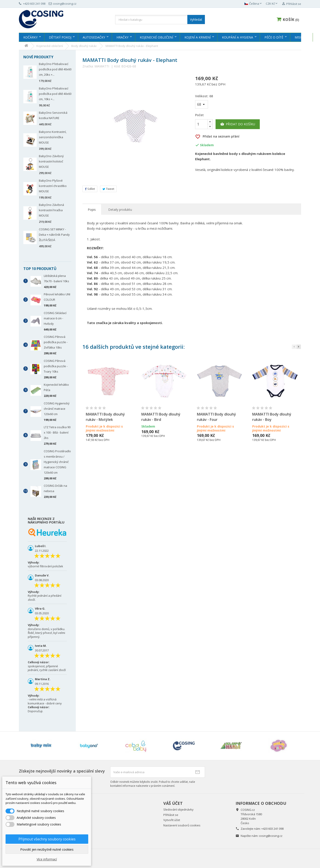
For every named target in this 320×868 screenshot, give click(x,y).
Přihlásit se (171, 815)
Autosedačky (94, 37)
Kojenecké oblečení (156, 37)
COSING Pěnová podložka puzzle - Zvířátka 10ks (56, 342)
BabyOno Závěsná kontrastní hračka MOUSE (51, 210)
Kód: (117, 66)
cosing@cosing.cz (271, 836)
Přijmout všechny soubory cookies (47, 839)
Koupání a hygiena (238, 37)
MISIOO (300, 37)
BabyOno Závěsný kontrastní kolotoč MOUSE (51, 161)
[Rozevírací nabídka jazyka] (253, 4)
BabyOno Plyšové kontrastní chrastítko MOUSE (53, 186)
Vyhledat (196, 19)
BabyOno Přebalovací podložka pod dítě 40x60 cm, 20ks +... (55, 69)
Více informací (47, 859)
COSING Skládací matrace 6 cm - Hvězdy (55, 318)
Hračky (122, 37)
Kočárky (30, 37)
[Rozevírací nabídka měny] (272, 4)
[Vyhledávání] (160, 20)
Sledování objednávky (178, 809)
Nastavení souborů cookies (182, 825)
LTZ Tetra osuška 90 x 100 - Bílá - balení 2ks (57, 432)
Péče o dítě (274, 37)
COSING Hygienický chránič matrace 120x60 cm (57, 409)
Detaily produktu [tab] (120, 210)
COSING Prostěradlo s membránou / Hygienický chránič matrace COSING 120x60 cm (57, 462)
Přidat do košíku (238, 124)
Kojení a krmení (198, 37)
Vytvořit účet (172, 820)
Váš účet (173, 803)
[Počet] (201, 124)
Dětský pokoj (60, 37)
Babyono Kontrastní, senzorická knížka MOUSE (53, 137)
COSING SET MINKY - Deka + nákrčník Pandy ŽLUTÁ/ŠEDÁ (54, 235)
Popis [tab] (92, 210)
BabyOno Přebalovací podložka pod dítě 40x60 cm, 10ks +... (55, 94)
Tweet (108, 189)
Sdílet (90, 189)
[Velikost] (202, 104)
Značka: (88, 66)
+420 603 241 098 (272, 829)
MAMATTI (102, 66)
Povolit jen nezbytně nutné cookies (47, 849)
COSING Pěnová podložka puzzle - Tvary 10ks (56, 366)
